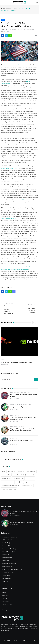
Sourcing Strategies (16, 405)
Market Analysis (25, 393)
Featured (5, 546)
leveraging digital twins (22, 200)
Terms (4, 607)
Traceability (6, 576)
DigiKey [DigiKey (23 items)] (21, 471)
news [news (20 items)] (31, 475)
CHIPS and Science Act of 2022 (10, 219)
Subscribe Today (7, 604)
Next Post (30, 305)
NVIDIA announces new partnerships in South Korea (16, 362)
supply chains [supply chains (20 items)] (27, 486)
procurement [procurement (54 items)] (18, 478)
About (4, 592)
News (2, 359)
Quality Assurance (8, 558)
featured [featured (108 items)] (6, 475)
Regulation (6, 561)
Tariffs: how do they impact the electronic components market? (23, 418)
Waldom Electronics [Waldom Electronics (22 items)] (9, 489)
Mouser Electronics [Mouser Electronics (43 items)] (19, 475)
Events (4, 543)
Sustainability (27, 405)
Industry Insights (15, 393)
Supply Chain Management (17, 427)
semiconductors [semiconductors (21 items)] (8, 482)
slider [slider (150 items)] (19, 482)
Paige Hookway (7, 30)
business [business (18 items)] (12, 471)
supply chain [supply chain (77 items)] (29, 482)
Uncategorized (7, 578)
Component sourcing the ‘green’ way (22, 407)
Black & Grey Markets (9, 537)
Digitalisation (6, 540)
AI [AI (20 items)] (4, 471)
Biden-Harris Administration (12, 65)
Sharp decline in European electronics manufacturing (22, 441)
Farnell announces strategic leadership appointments (8, 310)
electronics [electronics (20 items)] (31, 471)
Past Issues (6, 601)
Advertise (5, 595)
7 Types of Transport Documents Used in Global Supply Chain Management (23, 430)
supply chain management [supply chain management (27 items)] (11, 486)
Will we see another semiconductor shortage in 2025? (24, 396)
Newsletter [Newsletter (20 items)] (6, 478)
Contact (5, 598)
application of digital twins (9, 168)
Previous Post (10, 304)
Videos (4, 581)
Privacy (5, 610)
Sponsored (6, 567)
